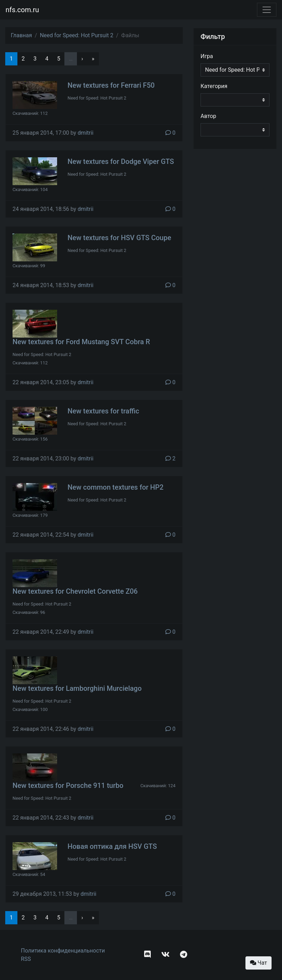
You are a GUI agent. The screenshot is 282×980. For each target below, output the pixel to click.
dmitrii (85, 133)
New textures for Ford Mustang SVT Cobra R (81, 342)
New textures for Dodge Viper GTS (121, 161)
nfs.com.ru (22, 10)
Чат (258, 963)
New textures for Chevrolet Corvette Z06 (75, 591)
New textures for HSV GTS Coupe (119, 238)
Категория (214, 86)
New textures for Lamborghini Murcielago (77, 688)
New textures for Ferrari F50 (111, 85)
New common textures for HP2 (116, 487)
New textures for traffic (103, 411)
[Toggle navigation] (267, 10)
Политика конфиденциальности (63, 951)
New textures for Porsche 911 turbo (68, 785)
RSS (26, 959)
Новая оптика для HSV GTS (112, 846)
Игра (207, 56)
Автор (208, 116)
